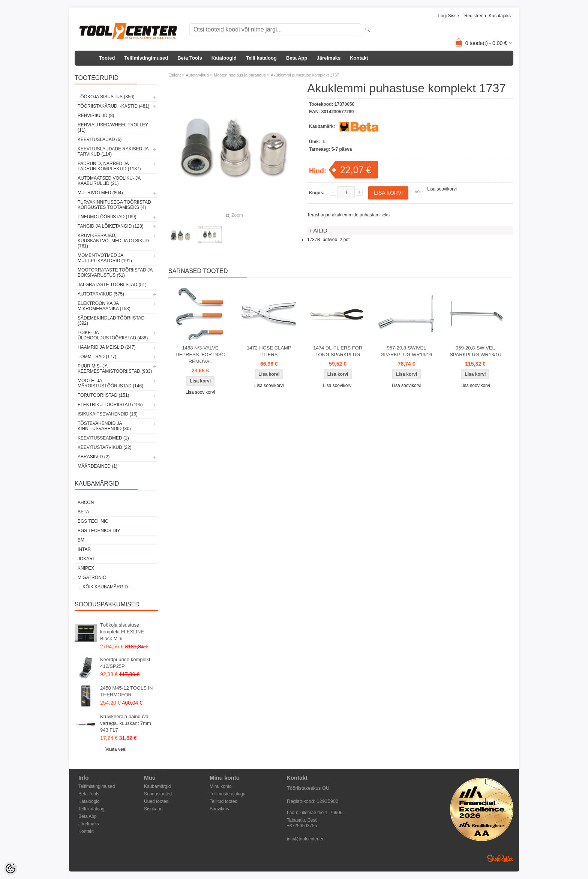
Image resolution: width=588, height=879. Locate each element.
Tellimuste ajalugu (227, 794)
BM (81, 540)
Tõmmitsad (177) (97, 357)
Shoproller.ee (500, 858)
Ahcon (86, 502)
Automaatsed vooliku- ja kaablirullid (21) (109, 181)
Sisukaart (153, 809)
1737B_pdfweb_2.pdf (328, 240)
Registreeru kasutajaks (487, 16)
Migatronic (92, 577)
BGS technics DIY (99, 531)
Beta (83, 512)
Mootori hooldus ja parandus (240, 75)
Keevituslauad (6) (100, 139)
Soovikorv (220, 809)
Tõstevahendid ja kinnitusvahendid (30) (104, 426)
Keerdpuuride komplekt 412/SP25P (125, 663)
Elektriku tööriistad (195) (110, 405)
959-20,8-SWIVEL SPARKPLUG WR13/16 (475, 351)
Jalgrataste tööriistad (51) (112, 285)
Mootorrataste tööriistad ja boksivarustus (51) (115, 273)
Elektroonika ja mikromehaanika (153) (104, 306)
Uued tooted (156, 801)
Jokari (86, 559)
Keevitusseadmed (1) (103, 438)
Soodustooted (158, 794)
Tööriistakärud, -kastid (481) (113, 106)
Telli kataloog (261, 58)
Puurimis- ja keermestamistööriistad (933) (115, 369)
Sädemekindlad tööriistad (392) (111, 321)
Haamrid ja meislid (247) (107, 347)
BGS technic (93, 521)
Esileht (175, 75)
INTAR (84, 549)
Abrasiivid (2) (94, 457)
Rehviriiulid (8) (96, 115)
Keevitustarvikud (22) (105, 447)
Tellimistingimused (146, 58)
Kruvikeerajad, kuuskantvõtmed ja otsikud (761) (113, 241)
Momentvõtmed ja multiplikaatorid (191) (105, 258)
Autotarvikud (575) (101, 294)
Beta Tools (190, 58)
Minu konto (221, 786)
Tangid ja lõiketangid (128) (111, 226)
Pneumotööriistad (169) (107, 217)
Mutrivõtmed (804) (100, 193)
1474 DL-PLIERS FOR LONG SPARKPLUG (338, 351)
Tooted (107, 58)
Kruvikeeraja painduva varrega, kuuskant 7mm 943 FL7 (126, 723)
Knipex (86, 568)
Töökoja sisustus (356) (106, 97)
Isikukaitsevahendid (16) (108, 414)
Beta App (297, 58)
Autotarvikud (197, 75)
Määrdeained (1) (97, 466)
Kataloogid (224, 58)
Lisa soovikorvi (442, 189)
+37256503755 (302, 826)
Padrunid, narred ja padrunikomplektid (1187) (109, 166)
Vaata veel (116, 749)
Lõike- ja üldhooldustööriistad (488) (113, 335)
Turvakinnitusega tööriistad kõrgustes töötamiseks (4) (114, 205)
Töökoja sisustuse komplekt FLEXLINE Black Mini (122, 632)
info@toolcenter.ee (306, 839)
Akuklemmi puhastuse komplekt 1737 (305, 75)
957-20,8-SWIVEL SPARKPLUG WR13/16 (406, 351)
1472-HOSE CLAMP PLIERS (269, 351)
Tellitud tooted (223, 801)
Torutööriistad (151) (103, 395)
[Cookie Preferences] (10, 868)
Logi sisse (449, 16)
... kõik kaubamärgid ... (105, 587)
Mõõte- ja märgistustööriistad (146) (110, 383)
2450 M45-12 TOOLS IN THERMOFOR (126, 691)
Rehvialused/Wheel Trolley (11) (113, 127)
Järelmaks (329, 58)
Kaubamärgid (157, 786)
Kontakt (359, 58)
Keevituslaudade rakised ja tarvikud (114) (113, 151)
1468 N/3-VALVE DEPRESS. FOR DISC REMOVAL (200, 355)
